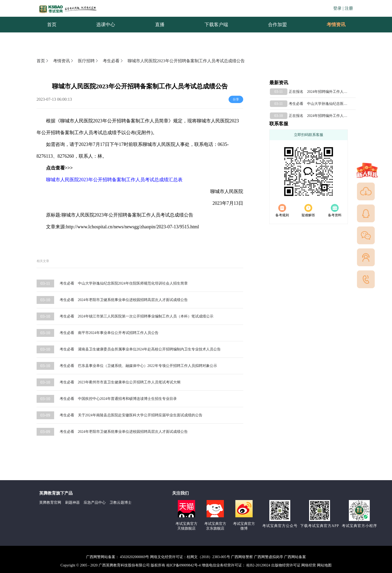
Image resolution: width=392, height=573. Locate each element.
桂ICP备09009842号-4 (183, 565)
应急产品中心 (95, 503)
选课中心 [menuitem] (106, 25)
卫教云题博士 (121, 503)
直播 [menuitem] (160, 25)
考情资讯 (332, 25)
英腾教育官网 (50, 503)
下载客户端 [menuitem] (216, 25)
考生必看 (113, 61)
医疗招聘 (88, 61)
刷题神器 (72, 503)
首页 (43, 61)
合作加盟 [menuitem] (277, 25)
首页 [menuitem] (52, 25)
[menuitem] (336, 25)
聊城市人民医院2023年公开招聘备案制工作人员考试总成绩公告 (186, 61)
